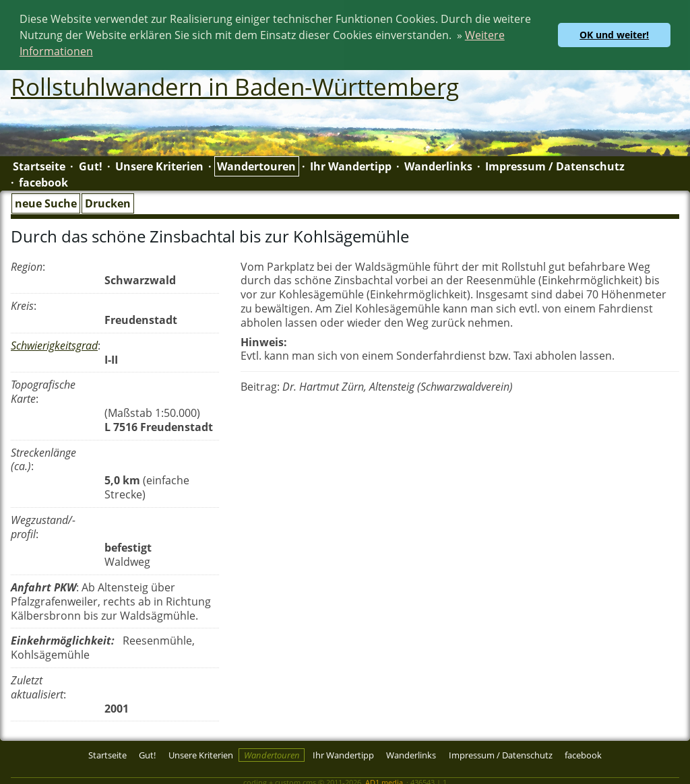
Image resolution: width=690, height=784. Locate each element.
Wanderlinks (438, 165)
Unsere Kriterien (159, 165)
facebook (43, 181)
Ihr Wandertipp (351, 165)
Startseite (39, 165)
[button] (98, 53)
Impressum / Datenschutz (555, 165)
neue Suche (46, 202)
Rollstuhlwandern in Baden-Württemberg (235, 85)
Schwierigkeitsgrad (54, 344)
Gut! (91, 165)
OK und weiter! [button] (614, 35)
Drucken (108, 202)
